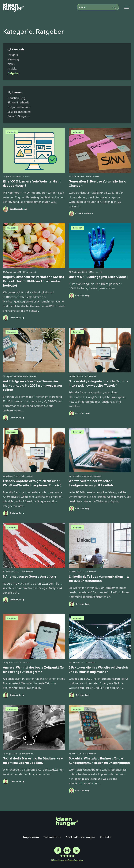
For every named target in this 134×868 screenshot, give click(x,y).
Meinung (13, 59)
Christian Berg (17, 98)
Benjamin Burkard (19, 107)
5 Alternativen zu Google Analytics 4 (30, 577)
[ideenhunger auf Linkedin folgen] (76, 850)
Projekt (12, 68)
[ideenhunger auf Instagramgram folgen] (67, 850)
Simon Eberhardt (18, 102)
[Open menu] (127, 7)
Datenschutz (52, 837)
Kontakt (105, 837)
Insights (13, 55)
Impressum (31, 837)
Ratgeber (12, 132)
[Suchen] (98, 7)
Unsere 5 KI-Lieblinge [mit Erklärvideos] (98, 277)
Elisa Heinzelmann (19, 112)
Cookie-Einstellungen (81, 837)
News (11, 64)
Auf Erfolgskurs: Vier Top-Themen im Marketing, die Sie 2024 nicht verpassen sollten (32, 386)
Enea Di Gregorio (18, 116)
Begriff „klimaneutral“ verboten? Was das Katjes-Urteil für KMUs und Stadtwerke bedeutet (33, 281)
